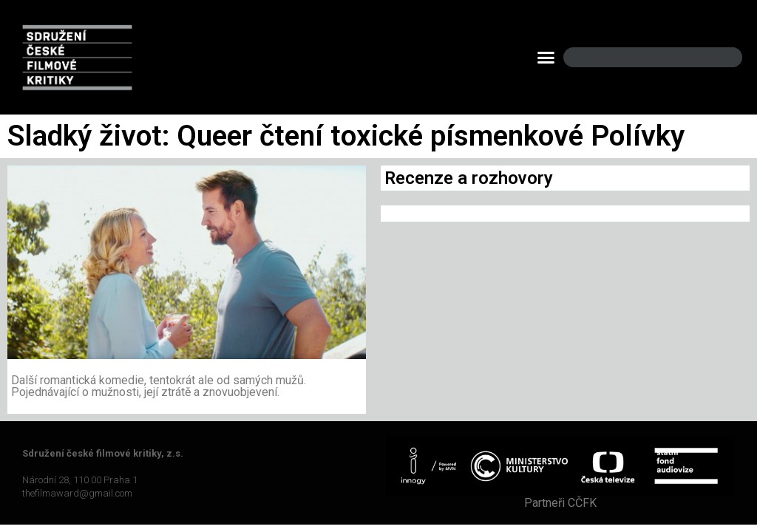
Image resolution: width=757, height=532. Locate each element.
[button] (546, 58)
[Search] (719, 57)
